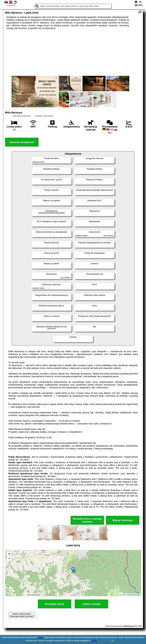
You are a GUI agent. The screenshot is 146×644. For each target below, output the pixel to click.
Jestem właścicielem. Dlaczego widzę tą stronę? (22, 615)
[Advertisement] (73, 53)
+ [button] (9, 554)
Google (40, 638)
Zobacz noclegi (91, 604)
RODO (94, 641)
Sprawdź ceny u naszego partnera (87, 520)
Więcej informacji (123, 520)
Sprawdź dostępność (22, 142)
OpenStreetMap (134, 595)
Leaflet (123, 595)
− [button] (9, 559)
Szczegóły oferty (55, 604)
